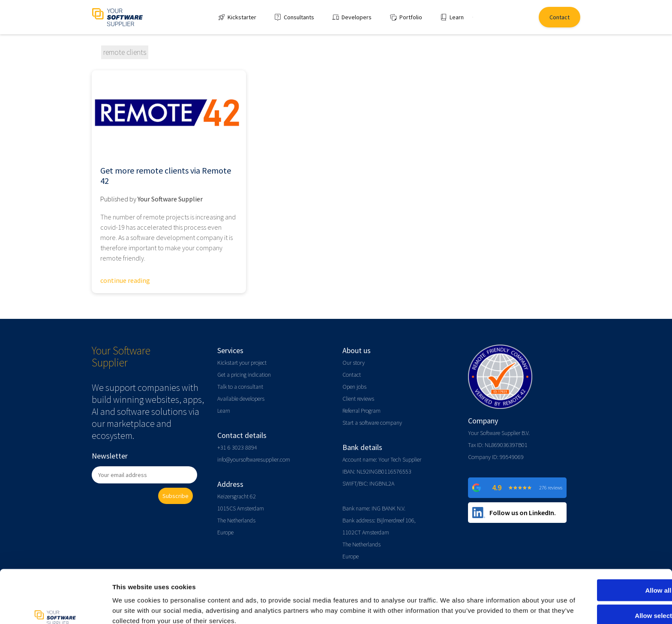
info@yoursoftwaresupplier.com (254, 459)
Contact (352, 375)
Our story (354, 363)
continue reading (125, 280)
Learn (224, 411)
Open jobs (354, 387)
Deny (601, 599)
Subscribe (175, 496)
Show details (450, 607)
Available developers (241, 399)
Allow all (601, 549)
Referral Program (361, 411)
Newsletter (110, 456)
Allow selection (600, 574)
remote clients (125, 52)
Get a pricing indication (244, 375)
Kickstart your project (242, 363)
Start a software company (372, 423)
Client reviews (358, 399)
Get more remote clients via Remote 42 (166, 176)
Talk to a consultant (240, 387)
